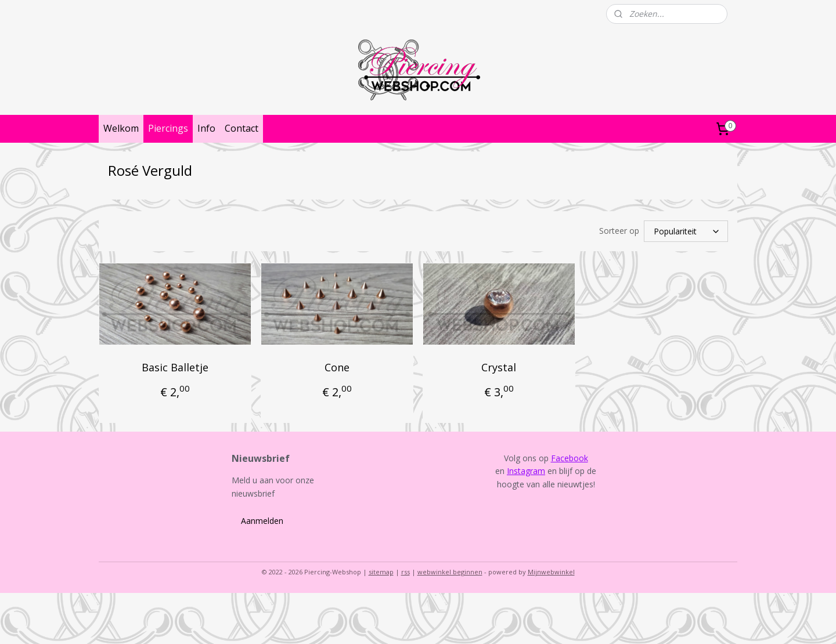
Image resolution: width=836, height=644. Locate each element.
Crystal (499, 367)
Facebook (570, 458)
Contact (242, 128)
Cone (337, 367)
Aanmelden (262, 521)
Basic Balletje (175, 367)
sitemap (381, 572)
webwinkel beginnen (450, 572)
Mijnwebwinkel (551, 572)
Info (206, 128)
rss (406, 572)
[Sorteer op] (686, 231)
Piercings (168, 128)
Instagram (526, 471)
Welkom (121, 128)
